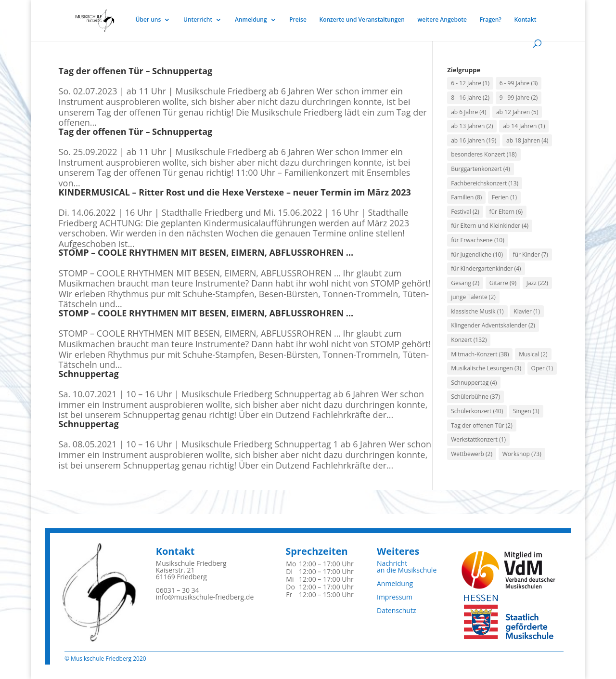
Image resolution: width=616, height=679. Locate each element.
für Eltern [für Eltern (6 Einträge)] (506, 212)
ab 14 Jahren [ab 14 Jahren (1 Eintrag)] (524, 126)
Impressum (395, 597)
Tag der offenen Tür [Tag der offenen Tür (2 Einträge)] (482, 425)
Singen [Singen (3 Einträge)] (526, 411)
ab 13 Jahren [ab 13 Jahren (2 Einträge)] (472, 126)
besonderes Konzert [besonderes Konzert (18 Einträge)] (484, 154)
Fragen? (491, 20)
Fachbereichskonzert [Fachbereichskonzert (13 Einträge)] (485, 183)
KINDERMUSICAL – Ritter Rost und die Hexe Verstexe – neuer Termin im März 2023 (235, 192)
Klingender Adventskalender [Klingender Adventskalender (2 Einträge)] (493, 325)
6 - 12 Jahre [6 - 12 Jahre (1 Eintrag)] (470, 83)
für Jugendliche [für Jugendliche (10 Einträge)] (477, 255)
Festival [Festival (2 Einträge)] (465, 212)
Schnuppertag (89, 374)
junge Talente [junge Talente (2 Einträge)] (473, 297)
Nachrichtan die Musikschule (407, 567)
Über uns (148, 20)
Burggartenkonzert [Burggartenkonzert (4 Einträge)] (480, 169)
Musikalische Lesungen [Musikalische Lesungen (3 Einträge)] (486, 368)
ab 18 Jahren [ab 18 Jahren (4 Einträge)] (527, 140)
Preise (298, 20)
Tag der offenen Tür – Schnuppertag (136, 71)
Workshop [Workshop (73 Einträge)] (522, 454)
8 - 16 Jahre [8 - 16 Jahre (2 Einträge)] (470, 98)
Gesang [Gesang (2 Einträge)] (465, 283)
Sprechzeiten (316, 551)
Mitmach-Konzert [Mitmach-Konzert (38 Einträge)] (480, 354)
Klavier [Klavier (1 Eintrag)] (527, 311)
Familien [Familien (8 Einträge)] (466, 197)
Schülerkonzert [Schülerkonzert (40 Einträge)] (477, 411)
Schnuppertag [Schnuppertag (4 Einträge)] (474, 383)
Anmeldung (251, 20)
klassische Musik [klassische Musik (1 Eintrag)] (477, 311)
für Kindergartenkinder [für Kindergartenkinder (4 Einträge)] (486, 268)
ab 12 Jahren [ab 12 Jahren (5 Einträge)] (517, 112)
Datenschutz (396, 610)
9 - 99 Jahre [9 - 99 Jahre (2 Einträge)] (519, 98)
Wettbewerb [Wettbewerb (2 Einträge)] (472, 454)
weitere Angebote (442, 20)
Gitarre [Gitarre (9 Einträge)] (503, 283)
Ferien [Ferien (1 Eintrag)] (504, 197)
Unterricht (198, 20)
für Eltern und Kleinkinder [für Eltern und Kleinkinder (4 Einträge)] (490, 226)
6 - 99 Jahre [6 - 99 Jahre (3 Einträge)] (519, 83)
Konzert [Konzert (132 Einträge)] (469, 340)
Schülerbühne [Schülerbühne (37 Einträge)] (475, 397)
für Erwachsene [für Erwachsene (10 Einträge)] (478, 240)
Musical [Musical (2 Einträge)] (533, 354)
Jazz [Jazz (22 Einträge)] (537, 283)
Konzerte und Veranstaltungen (362, 20)
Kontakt (526, 20)
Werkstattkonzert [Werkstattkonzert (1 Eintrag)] (478, 439)
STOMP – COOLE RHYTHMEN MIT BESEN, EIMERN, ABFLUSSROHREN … (206, 252)
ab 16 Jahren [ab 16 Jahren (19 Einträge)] (474, 140)
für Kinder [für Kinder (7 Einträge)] (531, 255)
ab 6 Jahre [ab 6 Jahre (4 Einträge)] (468, 112)
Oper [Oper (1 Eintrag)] (542, 368)
